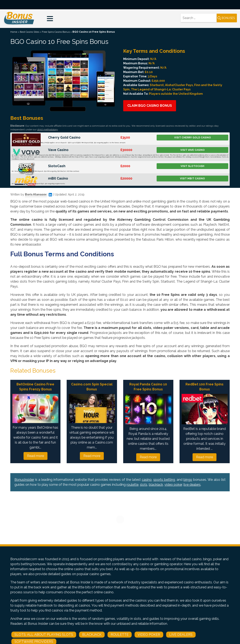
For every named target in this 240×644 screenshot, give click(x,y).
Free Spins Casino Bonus (56, 32)
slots (144, 485)
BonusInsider (24, 480)
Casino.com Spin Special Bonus (92, 387)
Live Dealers (181, 635)
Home (14, 32)
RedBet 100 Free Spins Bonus (205, 387)
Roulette (120, 635)
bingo (188, 480)
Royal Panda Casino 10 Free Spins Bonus (148, 387)
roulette (132, 485)
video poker (173, 485)
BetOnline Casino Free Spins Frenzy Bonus (35, 387)
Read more (35, 456)
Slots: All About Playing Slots (44, 635)
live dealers (192, 485)
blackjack (156, 485)
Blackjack (92, 635)
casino (147, 480)
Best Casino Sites (30, 32)
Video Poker (149, 635)
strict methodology (47, 130)
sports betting (164, 480)
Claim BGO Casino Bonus (150, 106)
